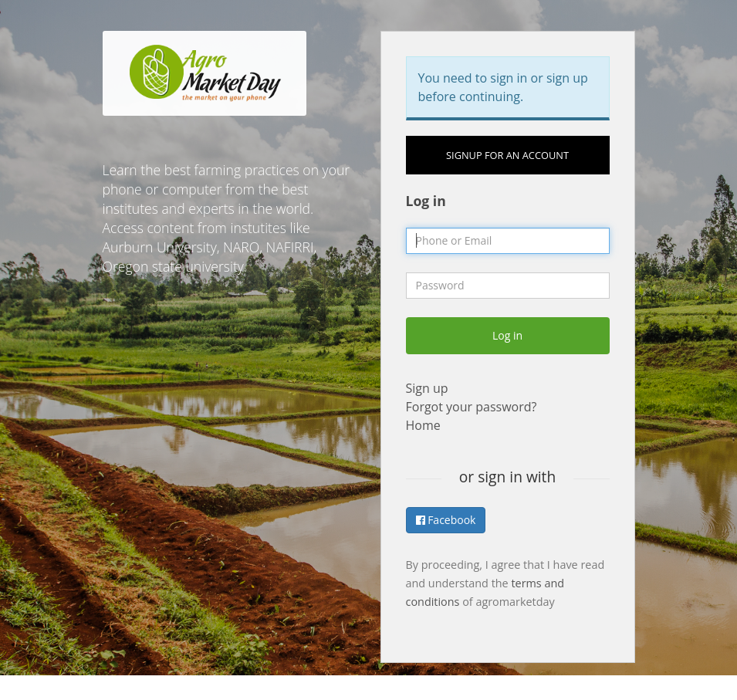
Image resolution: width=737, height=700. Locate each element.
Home (423, 425)
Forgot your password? (472, 407)
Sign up (427, 388)
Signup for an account (507, 155)
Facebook (446, 520)
